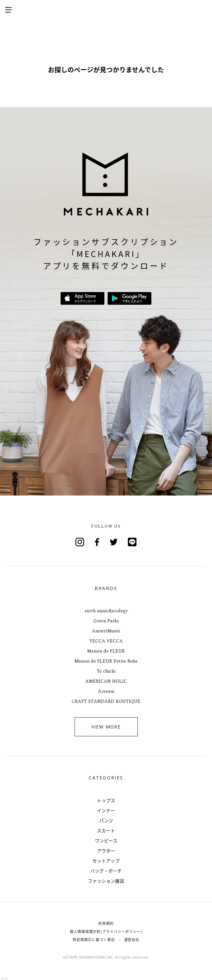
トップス (106, 800)
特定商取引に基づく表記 (94, 940)
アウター (106, 851)
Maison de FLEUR (106, 651)
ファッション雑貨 (106, 881)
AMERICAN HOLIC (106, 681)
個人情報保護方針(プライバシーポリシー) (106, 931)
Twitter (115, 542)
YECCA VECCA (106, 641)
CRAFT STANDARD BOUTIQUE (106, 701)
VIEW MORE (106, 727)
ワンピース (106, 840)
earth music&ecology (106, 611)
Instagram (80, 542)
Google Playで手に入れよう (130, 298)
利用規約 (106, 923)
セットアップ (106, 861)
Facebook (97, 542)
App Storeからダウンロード (82, 298)
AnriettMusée (106, 631)
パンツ (106, 820)
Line (132, 542)
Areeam (106, 691)
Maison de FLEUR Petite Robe (106, 661)
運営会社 (132, 940)
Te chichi (106, 671)
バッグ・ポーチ (106, 871)
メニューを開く (8, 10)
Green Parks (106, 621)
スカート (106, 830)
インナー (106, 810)
